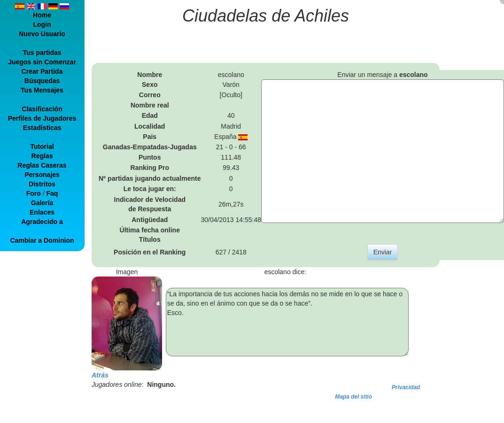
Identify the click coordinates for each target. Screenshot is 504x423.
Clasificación (42, 109)
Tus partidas (42, 53)
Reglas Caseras (42, 165)
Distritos (42, 184)
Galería (42, 203)
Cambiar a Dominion (42, 240)
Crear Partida (42, 71)
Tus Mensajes (42, 90)
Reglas (42, 156)
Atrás (100, 375)
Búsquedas (42, 81)
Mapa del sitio (353, 397)
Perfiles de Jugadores (42, 118)
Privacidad (406, 387)
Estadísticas (42, 128)
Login (42, 24)
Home (42, 15)
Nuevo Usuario (42, 34)
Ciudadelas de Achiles (266, 16)
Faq (52, 193)
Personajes (42, 175)
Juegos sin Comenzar (42, 62)
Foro (34, 193)
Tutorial (42, 146)
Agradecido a (42, 222)
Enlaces (42, 212)
